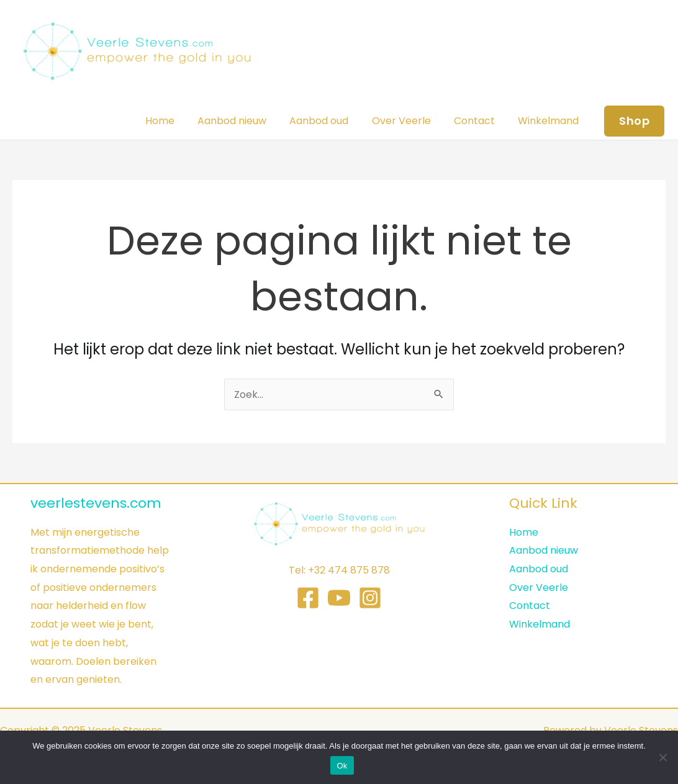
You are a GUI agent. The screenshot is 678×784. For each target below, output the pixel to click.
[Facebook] (308, 598)
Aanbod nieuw (247, 121)
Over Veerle (409, 121)
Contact (479, 121)
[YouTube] (339, 598)
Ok (342, 766)
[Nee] (662, 757)
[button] (634, 121)
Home (178, 121)
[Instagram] (370, 598)
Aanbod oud (331, 121)
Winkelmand (550, 121)
